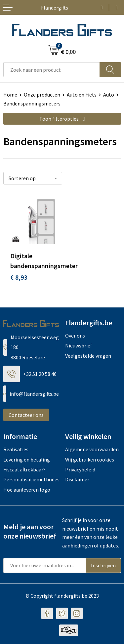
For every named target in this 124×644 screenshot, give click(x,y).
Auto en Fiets (82, 95)
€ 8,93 (19, 277)
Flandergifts (55, 8)
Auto (109, 95)
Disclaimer (77, 479)
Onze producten (42, 95)
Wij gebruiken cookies (90, 460)
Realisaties (16, 449)
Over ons (75, 336)
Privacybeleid (80, 469)
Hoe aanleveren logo (27, 490)
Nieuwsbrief (79, 345)
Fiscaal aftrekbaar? (24, 469)
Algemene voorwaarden (92, 449)
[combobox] (52, 70)
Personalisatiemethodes (31, 479)
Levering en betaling (27, 460)
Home (10, 95)
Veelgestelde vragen (88, 356)
